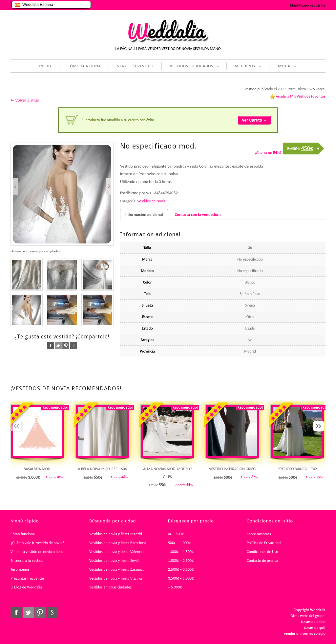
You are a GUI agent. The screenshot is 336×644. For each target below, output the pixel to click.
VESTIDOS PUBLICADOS (190, 67)
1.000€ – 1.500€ (181, 552)
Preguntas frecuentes (27, 578)
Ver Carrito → (254, 120)
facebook (50, 345)
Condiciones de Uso (262, 552)
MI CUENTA (244, 67)
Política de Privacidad (264, 543)
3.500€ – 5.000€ (181, 578)
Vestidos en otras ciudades (110, 587)
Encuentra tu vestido (27, 561)
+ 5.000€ (175, 587)
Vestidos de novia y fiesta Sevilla (115, 561)
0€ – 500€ (176, 534)
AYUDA (283, 67)
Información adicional (144, 214)
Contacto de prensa (262, 561)
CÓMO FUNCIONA (84, 66)
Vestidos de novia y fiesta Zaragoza (117, 569)
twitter (58, 345)
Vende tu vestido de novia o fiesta (37, 552)
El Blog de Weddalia (26, 587)
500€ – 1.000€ (179, 543)
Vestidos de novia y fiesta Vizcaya (116, 578)
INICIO (45, 66)
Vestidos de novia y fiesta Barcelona (118, 543)
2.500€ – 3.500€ (181, 569)
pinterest (66, 345)
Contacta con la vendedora (198, 214)
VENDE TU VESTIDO (135, 66)
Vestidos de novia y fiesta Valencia (116, 552)
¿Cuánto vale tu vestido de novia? (37, 543)
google (74, 345)
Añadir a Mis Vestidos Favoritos (301, 96)
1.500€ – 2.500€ (181, 561)
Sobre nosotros (259, 534)
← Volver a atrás (25, 100)
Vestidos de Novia (151, 201)
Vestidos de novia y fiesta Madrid (116, 534)
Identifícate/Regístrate (308, 5)
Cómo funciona (23, 534)
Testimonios (20, 569)
